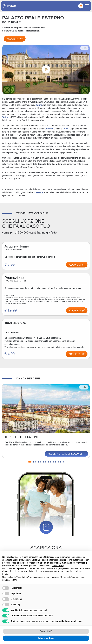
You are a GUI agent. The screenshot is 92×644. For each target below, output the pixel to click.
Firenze (50, 129)
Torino (39, 105)
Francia (40, 192)
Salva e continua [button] (46, 638)
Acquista (15, 39)
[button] (30, 462)
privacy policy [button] (24, 560)
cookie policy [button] (58, 566)
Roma (66, 129)
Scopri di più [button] (46, 631)
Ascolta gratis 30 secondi (67, 454)
